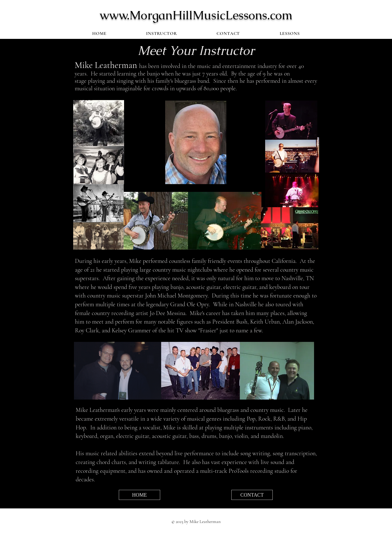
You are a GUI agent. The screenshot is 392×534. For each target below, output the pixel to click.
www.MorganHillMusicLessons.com (196, 15)
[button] (290, 33)
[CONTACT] (252, 495)
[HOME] (139, 495)
